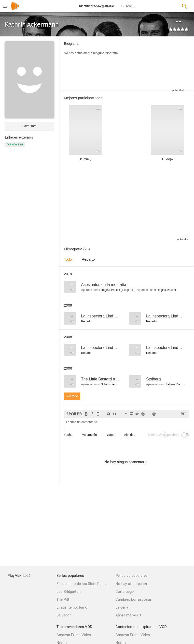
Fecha (68, 435)
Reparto (88, 259)
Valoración (89, 435)
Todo (68, 259)
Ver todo (72, 396)
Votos (110, 435)
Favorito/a (29, 126)
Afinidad (130, 435)
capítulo (128, 290)
